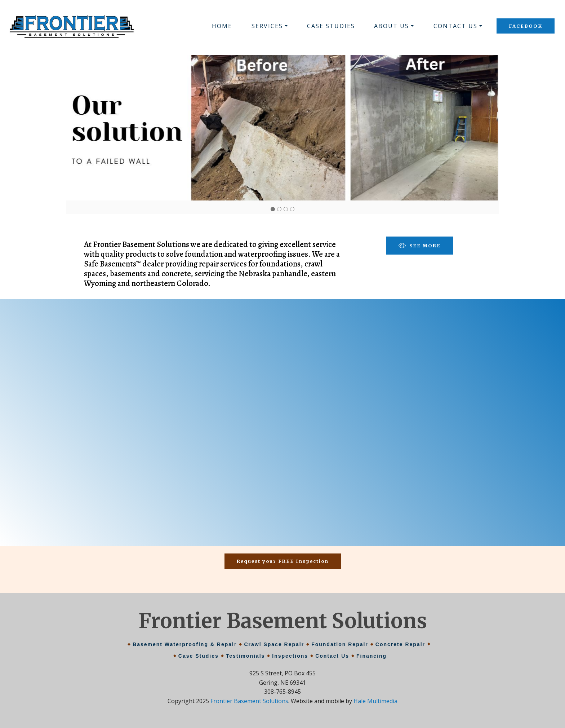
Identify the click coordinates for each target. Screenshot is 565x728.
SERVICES (267, 26)
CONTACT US (455, 26)
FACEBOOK (526, 26)
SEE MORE (420, 246)
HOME (222, 26)
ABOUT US (392, 26)
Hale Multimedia (375, 701)
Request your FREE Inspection (283, 561)
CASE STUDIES (331, 26)
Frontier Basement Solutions (249, 701)
